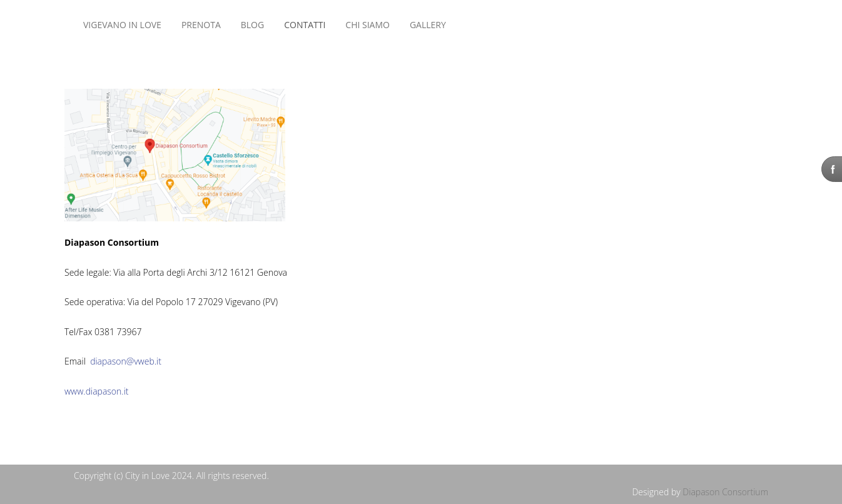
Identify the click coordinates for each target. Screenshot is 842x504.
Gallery (428, 25)
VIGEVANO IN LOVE (122, 25)
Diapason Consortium (725, 492)
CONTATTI (305, 25)
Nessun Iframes (480, 25)
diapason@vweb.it (126, 361)
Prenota (201, 25)
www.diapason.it (97, 391)
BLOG (252, 25)
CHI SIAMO (368, 25)
